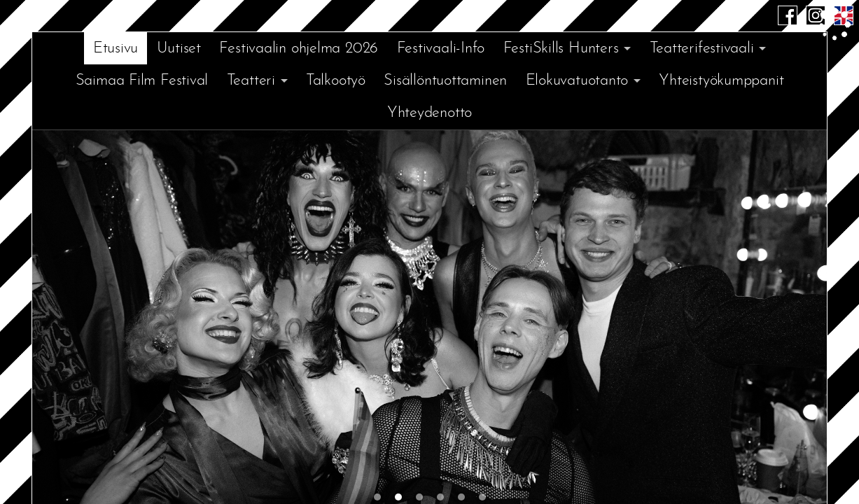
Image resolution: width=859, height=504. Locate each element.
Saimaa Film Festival (142, 81)
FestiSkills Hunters (561, 49)
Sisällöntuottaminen (445, 81)
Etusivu (116, 49)
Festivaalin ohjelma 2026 (299, 49)
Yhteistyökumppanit (721, 81)
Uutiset (179, 49)
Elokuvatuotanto (577, 81)
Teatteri (251, 81)
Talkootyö (336, 81)
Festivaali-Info (441, 49)
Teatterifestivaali (702, 49)
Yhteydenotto (429, 113)
